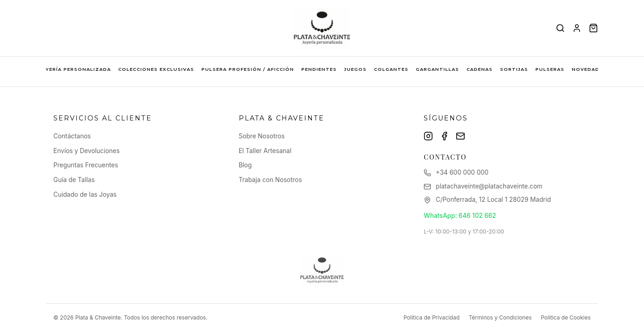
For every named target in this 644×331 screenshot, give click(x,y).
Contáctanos (72, 136)
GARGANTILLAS (437, 69)
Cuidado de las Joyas (85, 194)
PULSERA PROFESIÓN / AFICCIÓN (248, 69)
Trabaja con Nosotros (270, 180)
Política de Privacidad (431, 317)
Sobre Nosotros (262, 136)
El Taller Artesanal (265, 151)
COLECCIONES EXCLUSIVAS (156, 69)
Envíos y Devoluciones (86, 151)
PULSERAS (550, 69)
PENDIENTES (319, 69)
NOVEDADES (589, 69)
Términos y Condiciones (500, 317)
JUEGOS (355, 69)
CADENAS (480, 69)
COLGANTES (391, 69)
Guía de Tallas (74, 180)
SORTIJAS (514, 69)
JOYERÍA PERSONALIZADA (75, 69)
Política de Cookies (566, 317)
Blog (245, 165)
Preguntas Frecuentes (86, 165)
